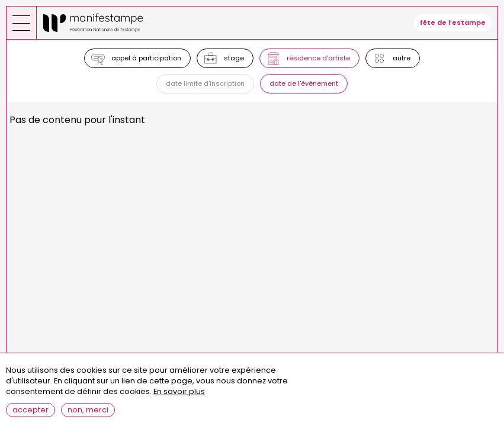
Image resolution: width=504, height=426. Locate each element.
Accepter (31, 415)
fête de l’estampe (453, 22)
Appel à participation (146, 58)
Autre (402, 58)
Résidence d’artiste (318, 58)
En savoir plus (179, 397)
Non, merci (88, 415)
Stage (234, 58)
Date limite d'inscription (205, 83)
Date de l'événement (304, 83)
